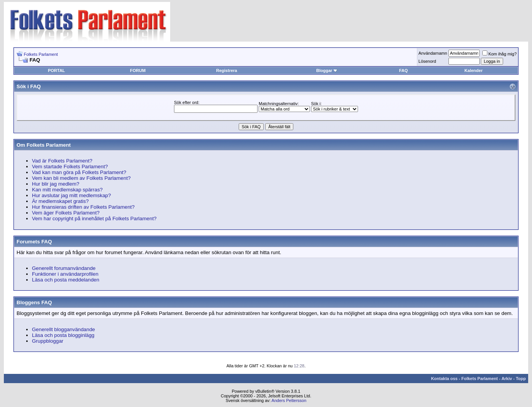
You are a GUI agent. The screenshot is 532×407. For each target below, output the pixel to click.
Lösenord (427, 61)
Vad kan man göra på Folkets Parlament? (79, 172)
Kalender (474, 70)
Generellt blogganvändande (64, 329)
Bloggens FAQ (34, 302)
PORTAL (56, 70)
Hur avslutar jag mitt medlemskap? (71, 195)
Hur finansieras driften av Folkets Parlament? (83, 207)
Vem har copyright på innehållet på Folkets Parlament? (94, 219)
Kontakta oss (444, 379)
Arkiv (507, 379)
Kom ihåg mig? (499, 54)
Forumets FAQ (34, 242)
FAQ (404, 70)
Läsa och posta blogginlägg (63, 335)
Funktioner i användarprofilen (65, 274)
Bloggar (327, 70)
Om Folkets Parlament (44, 145)
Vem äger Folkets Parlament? (66, 213)
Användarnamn (433, 53)
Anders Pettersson (289, 400)
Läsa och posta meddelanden (66, 280)
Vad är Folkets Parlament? (62, 161)
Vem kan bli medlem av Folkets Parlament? (81, 178)
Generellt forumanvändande (64, 268)
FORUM (138, 70)
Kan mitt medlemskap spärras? (67, 190)
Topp (521, 379)
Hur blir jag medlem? (56, 184)
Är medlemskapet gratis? (60, 201)
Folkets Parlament (41, 54)
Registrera (227, 70)
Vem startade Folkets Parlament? (70, 167)
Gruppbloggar (48, 341)
